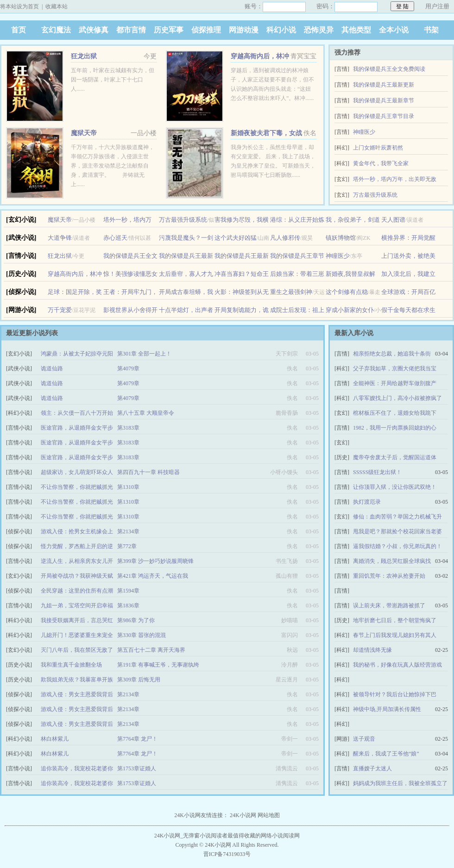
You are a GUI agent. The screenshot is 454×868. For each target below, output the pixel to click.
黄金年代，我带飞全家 (381, 163)
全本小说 (394, 30)
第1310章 (128, 487)
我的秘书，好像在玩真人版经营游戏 (397, 665)
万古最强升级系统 (375, 195)
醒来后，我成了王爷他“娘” (386, 754)
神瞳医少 (364, 132)
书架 (431, 30)
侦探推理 (206, 30)
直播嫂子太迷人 (372, 768)
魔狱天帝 (84, 133)
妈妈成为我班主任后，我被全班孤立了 (400, 783)
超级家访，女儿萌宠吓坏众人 (77, 472)
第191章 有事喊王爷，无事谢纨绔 (158, 665)
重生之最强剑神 (291, 292)
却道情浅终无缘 (372, 650)
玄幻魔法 (56, 30)
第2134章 (128, 531)
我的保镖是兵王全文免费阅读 (389, 69)
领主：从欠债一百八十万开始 (77, 413)
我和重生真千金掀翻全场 (71, 665)
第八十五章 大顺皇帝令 (146, 413)
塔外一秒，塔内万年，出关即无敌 (395, 179)
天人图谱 (393, 220)
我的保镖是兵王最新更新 (384, 85)
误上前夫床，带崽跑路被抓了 (389, 606)
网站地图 (269, 815)
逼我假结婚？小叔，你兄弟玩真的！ (397, 546)
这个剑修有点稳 (347, 292)
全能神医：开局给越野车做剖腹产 (395, 383)
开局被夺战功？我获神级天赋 (77, 576)
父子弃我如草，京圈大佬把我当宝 (395, 368)
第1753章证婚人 (137, 768)
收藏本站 (57, 6)
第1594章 (128, 591)
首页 (19, 30)
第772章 (127, 546)
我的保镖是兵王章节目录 (384, 116)
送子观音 (364, 739)
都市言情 (131, 30)
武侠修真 (94, 30)
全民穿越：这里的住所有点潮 (77, 591)
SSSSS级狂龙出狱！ (377, 472)
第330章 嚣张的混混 (142, 635)
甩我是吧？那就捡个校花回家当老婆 (397, 531)
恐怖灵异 (319, 30)
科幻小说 (281, 30)
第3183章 (128, 428)
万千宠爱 (60, 310)
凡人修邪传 (285, 238)
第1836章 (128, 606)
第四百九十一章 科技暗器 (148, 472)
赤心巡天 (115, 238)
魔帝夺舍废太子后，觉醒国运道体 (395, 457)
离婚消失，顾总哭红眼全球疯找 (392, 561)
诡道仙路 (52, 368)
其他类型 (356, 30)
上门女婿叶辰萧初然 (378, 148)
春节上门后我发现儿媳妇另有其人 (395, 635)
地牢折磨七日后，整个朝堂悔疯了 (395, 620)
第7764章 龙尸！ (137, 739)
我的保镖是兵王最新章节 (384, 100)
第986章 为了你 (136, 620)
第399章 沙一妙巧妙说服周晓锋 (155, 561)
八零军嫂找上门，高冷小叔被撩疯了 (397, 398)
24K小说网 (243, 815)
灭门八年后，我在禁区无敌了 (77, 650)
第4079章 (128, 368)
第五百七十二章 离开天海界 (151, 650)
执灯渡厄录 (367, 502)
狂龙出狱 (84, 56)
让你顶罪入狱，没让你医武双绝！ (395, 487)
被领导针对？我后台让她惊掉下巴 (395, 694)
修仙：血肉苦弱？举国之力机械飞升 (397, 517)
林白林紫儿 (55, 739)
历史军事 (169, 30)
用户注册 (437, 6)
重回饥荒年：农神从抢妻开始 (389, 576)
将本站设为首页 (19, 6)
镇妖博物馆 (341, 238)
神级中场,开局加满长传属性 (387, 709)
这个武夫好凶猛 (236, 238)
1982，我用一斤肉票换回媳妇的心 (395, 428)
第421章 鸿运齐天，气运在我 (153, 576)
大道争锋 (60, 238)
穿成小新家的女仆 (350, 310)
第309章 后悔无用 (139, 680)
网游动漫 (244, 30)
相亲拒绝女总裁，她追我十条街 (392, 354)
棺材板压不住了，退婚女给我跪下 (395, 413)
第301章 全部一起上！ (144, 354)
